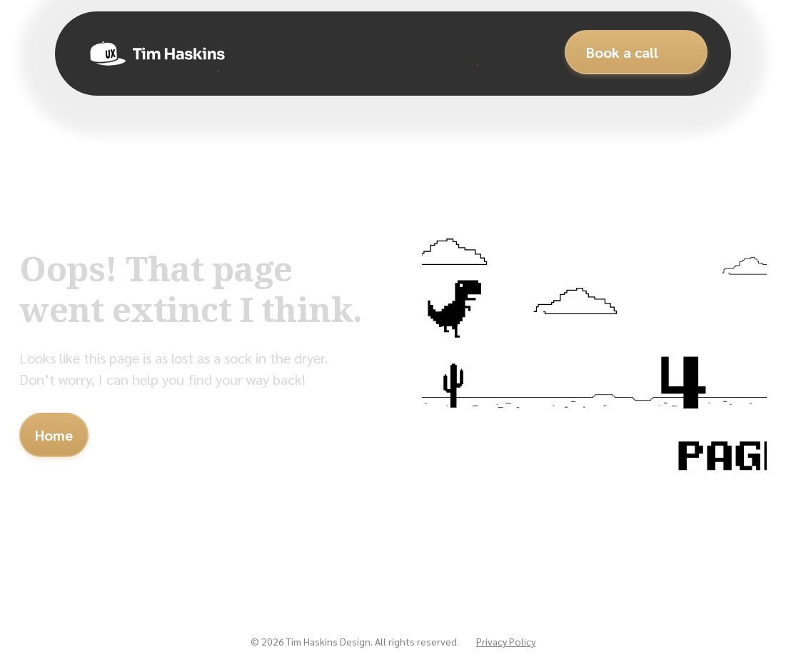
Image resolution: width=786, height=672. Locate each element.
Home (54, 435)
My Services (419, 54)
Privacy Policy (506, 641)
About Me (336, 54)
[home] (148, 54)
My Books (507, 54)
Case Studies (251, 54)
